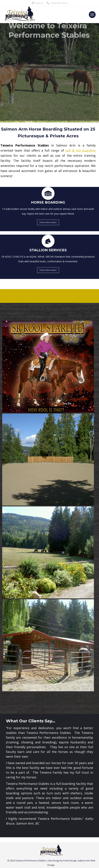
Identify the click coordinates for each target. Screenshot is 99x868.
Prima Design (70, 861)
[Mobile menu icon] (92, 15)
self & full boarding (81, 150)
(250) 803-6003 (57, 3)
